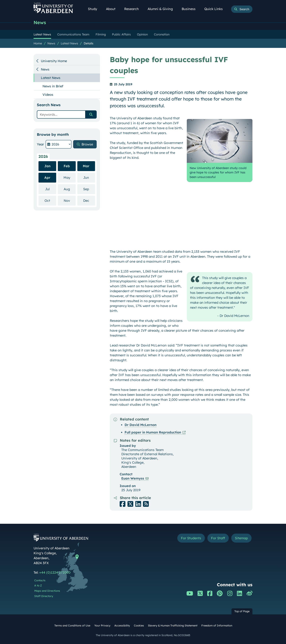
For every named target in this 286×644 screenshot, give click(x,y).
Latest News (69, 43)
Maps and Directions (47, 591)
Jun (89, 177)
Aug (70, 189)
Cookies (139, 626)
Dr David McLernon (141, 425)
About (113, 9)
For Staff (218, 538)
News (40, 22)
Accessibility (122, 626)
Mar (86, 166)
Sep (89, 189)
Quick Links (216, 9)
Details (89, 43)
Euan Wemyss (133, 478)
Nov (70, 200)
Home (38, 43)
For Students (191, 538)
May (70, 177)
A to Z (38, 586)
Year (40, 144)
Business (191, 9)
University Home (54, 61)
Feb (67, 166)
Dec (89, 200)
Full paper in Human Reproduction (153, 432)
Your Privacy (102, 626)
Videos (48, 95)
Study (94, 9)
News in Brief (53, 86)
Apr (47, 178)
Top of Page (242, 611)
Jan (47, 166)
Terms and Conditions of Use (72, 626)
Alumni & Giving (162, 9)
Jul (51, 189)
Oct (50, 200)
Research (134, 9)
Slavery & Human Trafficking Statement (173, 626)
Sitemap (241, 538)
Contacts (40, 580)
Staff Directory (44, 596)
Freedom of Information (217, 626)
